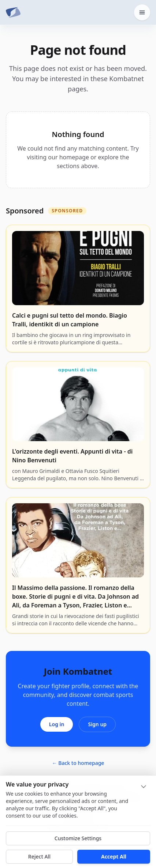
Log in (57, 724)
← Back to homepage (78, 763)
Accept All (114, 856)
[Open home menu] (142, 12)
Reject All (39, 856)
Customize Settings (78, 838)
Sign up (97, 724)
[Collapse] (144, 786)
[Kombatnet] (13, 12)
